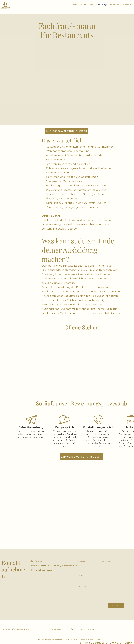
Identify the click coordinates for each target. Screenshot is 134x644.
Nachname (107, 562)
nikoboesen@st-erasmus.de (62, 565)
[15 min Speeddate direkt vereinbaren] (106, 643)
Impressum (57, 629)
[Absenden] (116, 605)
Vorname (81, 562)
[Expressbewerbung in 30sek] (67, 131)
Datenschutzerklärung (82, 629)
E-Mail (80, 575)
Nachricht (82, 586)
